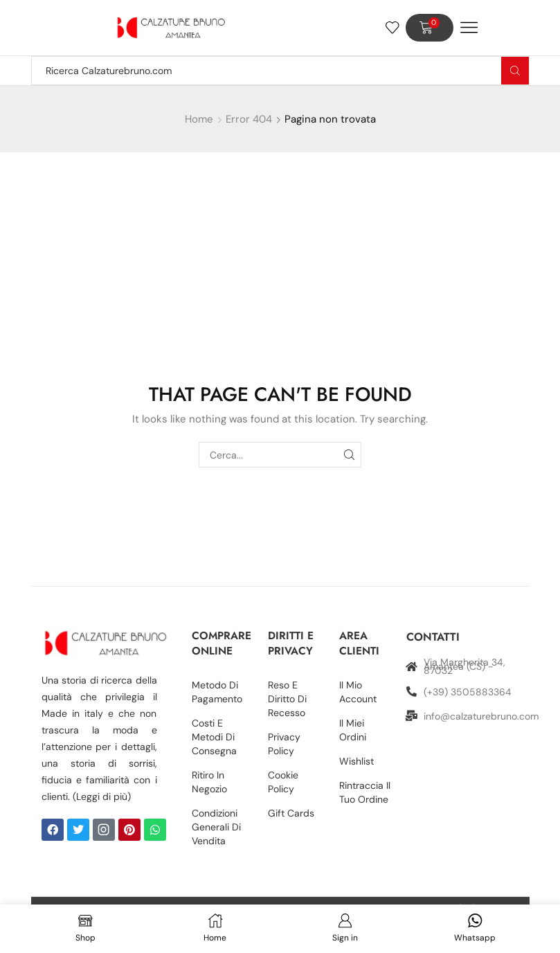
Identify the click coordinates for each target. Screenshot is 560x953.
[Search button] (515, 71)
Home (199, 119)
